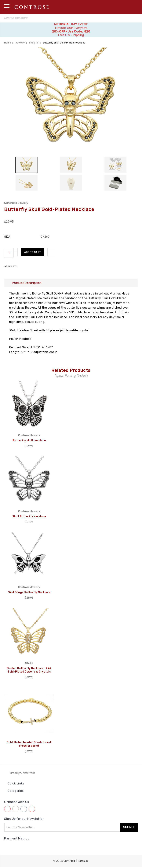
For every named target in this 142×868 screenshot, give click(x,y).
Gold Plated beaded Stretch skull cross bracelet (29, 745)
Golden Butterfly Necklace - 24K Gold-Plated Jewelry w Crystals (29, 671)
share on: (11, 267)
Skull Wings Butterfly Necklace (29, 593)
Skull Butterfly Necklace (29, 518)
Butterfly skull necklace (29, 442)
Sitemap (84, 862)
